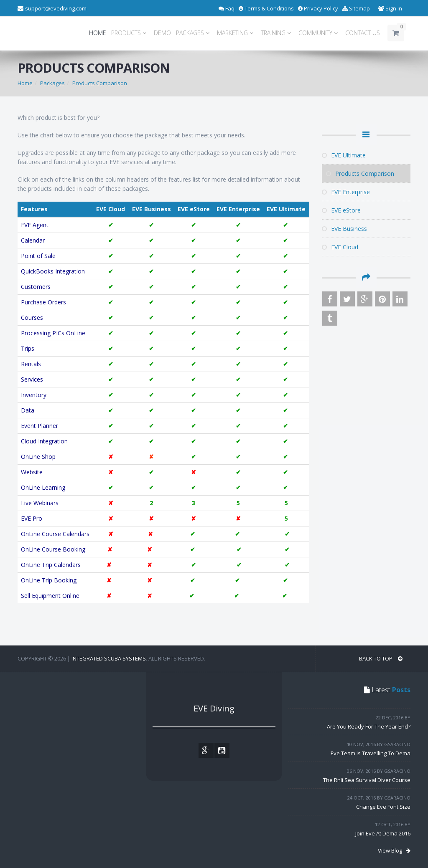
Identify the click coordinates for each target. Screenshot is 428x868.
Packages (52, 83)
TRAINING (277, 33)
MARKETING (236, 33)
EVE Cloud (111, 209)
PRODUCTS (130, 33)
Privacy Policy (318, 8)
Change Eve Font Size (383, 807)
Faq (227, 8)
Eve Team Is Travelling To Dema (371, 753)
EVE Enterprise (238, 209)
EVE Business (152, 209)
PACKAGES (194, 33)
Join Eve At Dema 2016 (383, 833)
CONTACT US (363, 33)
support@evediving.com (56, 8)
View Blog (394, 850)
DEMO (162, 33)
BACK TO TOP (381, 658)
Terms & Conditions (266, 8)
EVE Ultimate (286, 209)
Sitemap (356, 8)
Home (25, 83)
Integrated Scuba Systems (109, 658)
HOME (98, 33)
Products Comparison (100, 83)
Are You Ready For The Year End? (369, 726)
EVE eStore (341, 210)
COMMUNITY (319, 33)
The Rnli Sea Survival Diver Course (367, 780)
